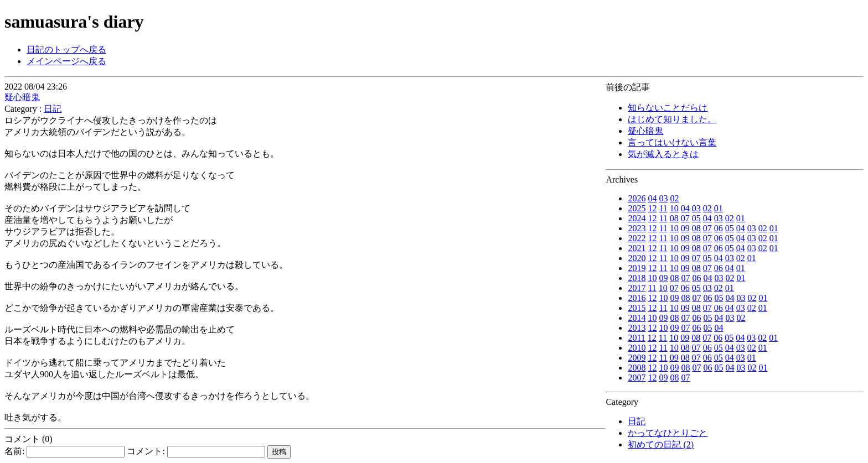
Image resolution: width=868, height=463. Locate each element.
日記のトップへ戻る (66, 50)
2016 (637, 298)
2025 (637, 208)
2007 (637, 378)
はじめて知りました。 (672, 119)
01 (719, 208)
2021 (637, 248)
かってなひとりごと (668, 433)
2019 (637, 268)
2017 (637, 288)
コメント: (196, 451)
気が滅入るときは (663, 154)
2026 (637, 198)
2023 (637, 228)
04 (652, 198)
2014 (637, 318)
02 (674, 198)
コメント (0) (29, 439)
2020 (637, 258)
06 (719, 228)
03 (663, 198)
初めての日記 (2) (661, 444)
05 (696, 218)
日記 (637, 421)
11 (663, 208)
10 (674, 208)
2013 (637, 328)
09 (685, 228)
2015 (637, 308)
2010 (637, 348)
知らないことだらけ (668, 108)
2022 (637, 238)
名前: (64, 451)
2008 (637, 368)
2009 (637, 358)
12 (652, 208)
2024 (637, 218)
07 (685, 218)
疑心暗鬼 (645, 131)
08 (674, 218)
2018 (637, 278)
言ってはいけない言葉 (672, 142)
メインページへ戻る (66, 61)
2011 (636, 338)
